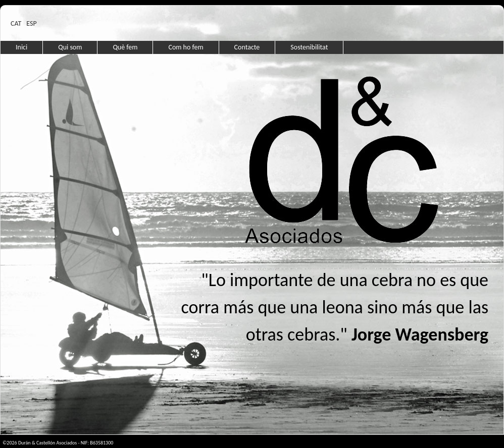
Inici (21, 47)
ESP (31, 23)
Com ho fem (186, 47)
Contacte (247, 47)
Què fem (125, 47)
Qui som (70, 47)
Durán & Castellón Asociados (47, 443)
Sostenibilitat (309, 47)
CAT (16, 23)
